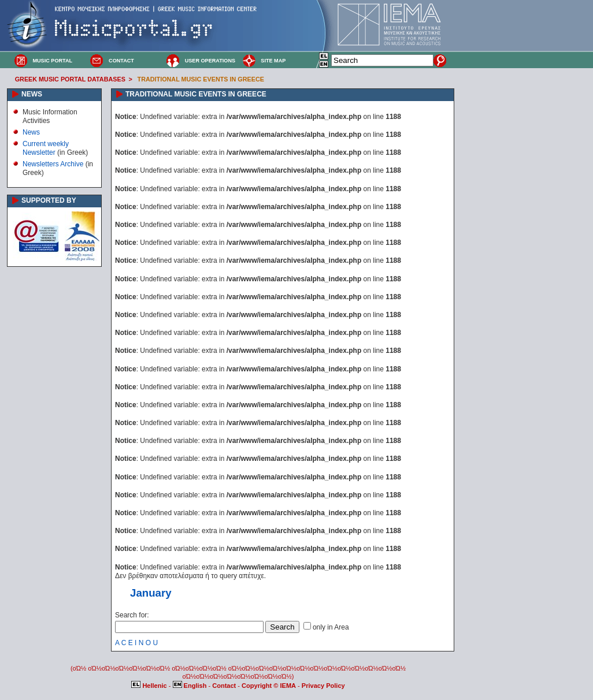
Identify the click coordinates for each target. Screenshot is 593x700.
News (31, 132)
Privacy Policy (323, 686)
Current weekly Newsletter (46, 148)
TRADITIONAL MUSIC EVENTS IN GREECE (201, 79)
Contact (225, 686)
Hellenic (150, 686)
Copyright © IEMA (269, 686)
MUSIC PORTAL (52, 61)
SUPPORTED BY (49, 200)
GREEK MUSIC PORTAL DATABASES (70, 79)
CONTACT (121, 61)
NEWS (32, 94)
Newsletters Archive (53, 164)
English (191, 686)
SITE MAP (273, 61)
